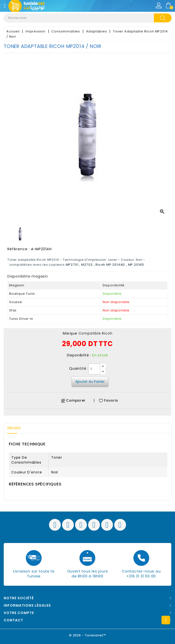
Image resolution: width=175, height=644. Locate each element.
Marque (70, 333)
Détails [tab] (15, 428)
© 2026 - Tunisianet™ (87, 635)
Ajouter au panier (90, 381)
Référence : (19, 249)
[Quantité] (94, 369)
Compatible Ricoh (95, 333)
